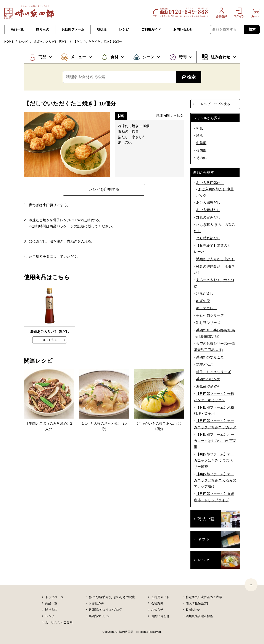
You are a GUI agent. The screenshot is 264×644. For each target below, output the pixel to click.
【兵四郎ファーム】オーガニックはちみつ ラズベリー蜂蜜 (214, 460)
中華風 (201, 143)
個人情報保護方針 (198, 603)
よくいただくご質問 (59, 622)
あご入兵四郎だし (210, 183)
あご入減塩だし (208, 203)
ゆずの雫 (203, 301)
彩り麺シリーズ (208, 323)
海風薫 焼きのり (209, 386)
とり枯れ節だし (208, 238)
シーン (148, 57)
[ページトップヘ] (251, 585)
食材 (114, 57)
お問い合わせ (183, 29)
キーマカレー (206, 308)
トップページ (54, 597)
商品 (42, 57)
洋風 (200, 136)
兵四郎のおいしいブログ (105, 610)
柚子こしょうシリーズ (213, 372)
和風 (200, 128)
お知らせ (157, 610)
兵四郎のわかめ (208, 379)
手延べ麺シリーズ (210, 315)
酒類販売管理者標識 (199, 616)
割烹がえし (205, 294)
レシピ (124, 29)
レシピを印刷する (104, 189)
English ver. (193, 610)
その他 (201, 158)
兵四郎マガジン (99, 616)
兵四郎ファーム (73, 29)
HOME (9, 42)
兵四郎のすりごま (210, 357)
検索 (252, 29)
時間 (183, 57)
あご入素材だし (208, 210)
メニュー (78, 57)
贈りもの (43, 29)
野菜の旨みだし (208, 217)
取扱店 (102, 29)
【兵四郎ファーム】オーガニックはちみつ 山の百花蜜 (215, 441)
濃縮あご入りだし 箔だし (51, 42)
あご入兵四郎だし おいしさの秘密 (112, 597)
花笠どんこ (205, 365)
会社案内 (157, 603)
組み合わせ (221, 57)
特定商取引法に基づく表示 (204, 597)
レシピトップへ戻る (215, 104)
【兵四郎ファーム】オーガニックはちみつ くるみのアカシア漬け (215, 480)
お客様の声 (96, 603)
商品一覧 (17, 29)
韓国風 (201, 150)
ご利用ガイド (151, 29)
